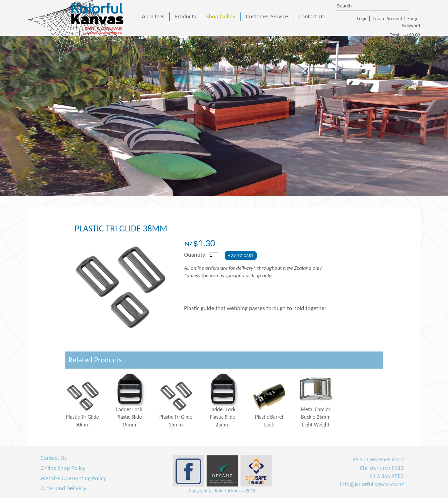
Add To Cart (241, 255)
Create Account (387, 19)
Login (362, 19)
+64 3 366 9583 (385, 476)
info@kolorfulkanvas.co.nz (372, 484)
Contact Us (54, 458)
